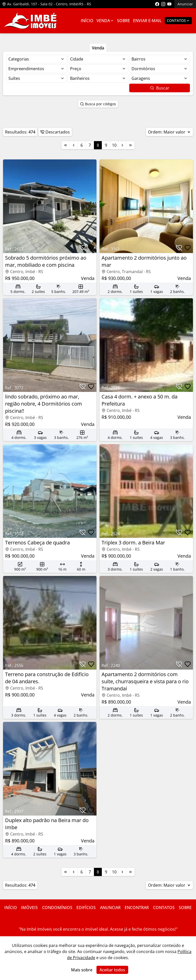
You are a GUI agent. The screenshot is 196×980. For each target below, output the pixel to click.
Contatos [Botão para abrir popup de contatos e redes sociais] (178, 20)
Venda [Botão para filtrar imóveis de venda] (98, 48)
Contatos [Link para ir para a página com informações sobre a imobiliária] (164, 908)
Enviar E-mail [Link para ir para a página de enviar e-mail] (147, 21)
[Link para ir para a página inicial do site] (30, 21)
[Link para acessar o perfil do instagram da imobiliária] (163, 4)
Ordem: (169, 132)
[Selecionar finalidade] (36, 59)
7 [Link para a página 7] (90, 145)
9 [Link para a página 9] (106, 145)
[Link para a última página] (130, 145)
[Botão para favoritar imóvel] (91, 248)
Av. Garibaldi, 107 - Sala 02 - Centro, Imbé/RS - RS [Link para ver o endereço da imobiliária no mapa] (47, 4)
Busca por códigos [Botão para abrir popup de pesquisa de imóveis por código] (98, 104)
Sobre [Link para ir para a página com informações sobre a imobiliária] (124, 21)
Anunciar (185, 4)
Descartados (55, 132)
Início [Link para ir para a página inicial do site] (11, 908)
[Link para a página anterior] (74, 145)
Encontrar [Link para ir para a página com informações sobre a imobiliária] (137, 908)
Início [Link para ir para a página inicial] (87, 21)
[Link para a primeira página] (66, 145)
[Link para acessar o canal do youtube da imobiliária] (169, 4)
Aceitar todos (112, 970)
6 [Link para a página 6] (82, 145)
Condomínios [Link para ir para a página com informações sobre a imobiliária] (57, 908)
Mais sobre (82, 970)
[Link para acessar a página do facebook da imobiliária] (157, 4)
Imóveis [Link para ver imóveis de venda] (29, 908)
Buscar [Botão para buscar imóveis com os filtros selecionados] (160, 88)
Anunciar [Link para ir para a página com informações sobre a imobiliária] (110, 908)
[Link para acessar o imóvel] (50, 227)
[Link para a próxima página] (122, 145)
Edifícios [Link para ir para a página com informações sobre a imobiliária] (86, 908)
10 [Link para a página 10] (114, 145)
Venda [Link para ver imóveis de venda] (105, 21)
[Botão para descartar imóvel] (83, 248)
